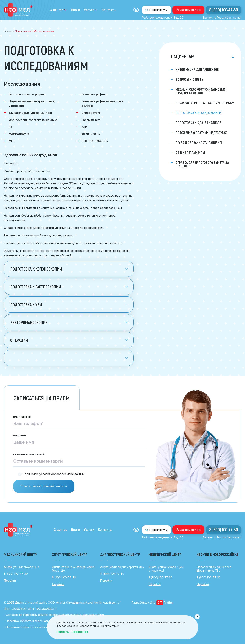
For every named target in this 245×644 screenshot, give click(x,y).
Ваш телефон (22, 417)
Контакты (109, 10)
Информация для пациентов (197, 69)
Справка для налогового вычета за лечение (202, 164)
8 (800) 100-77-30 (224, 10)
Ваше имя (20, 436)
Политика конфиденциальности (27, 627)
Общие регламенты (190, 153)
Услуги (89, 10)
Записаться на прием (42, 398)
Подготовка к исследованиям (199, 113)
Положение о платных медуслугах (201, 133)
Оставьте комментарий (29, 455)
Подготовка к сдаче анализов (199, 123)
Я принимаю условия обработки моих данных (53, 474)
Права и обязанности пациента (199, 143)
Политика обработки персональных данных (35, 621)
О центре (56, 10)
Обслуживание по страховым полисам (205, 103)
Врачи (76, 10)
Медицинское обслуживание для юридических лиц (201, 91)
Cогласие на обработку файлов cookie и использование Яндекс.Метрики (55, 615)
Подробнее (80, 632)
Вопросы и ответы (190, 79)
